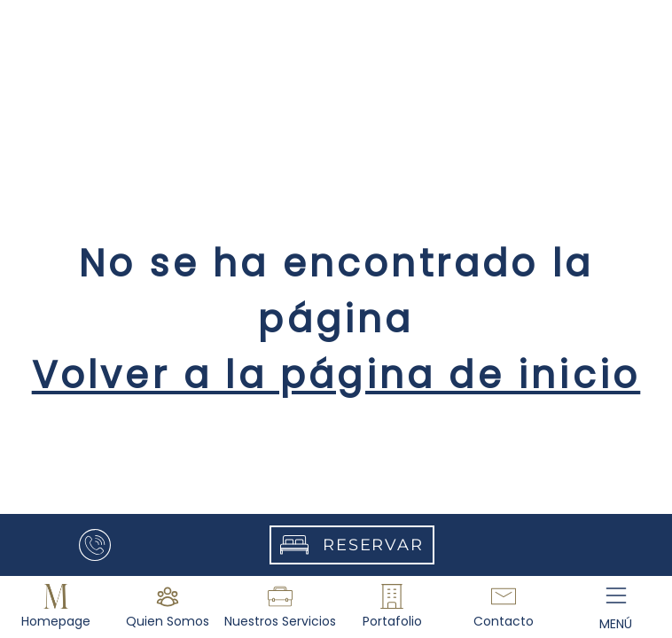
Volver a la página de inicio (336, 375)
